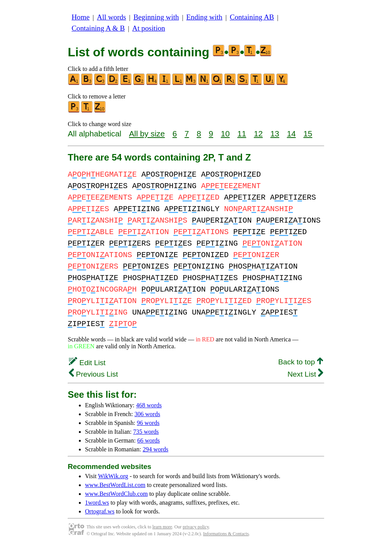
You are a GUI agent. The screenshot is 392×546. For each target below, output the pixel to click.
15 (308, 134)
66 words (148, 440)
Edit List (87, 363)
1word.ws (97, 503)
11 (242, 134)
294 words (156, 449)
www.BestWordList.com (115, 485)
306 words (147, 414)
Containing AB (252, 17)
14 (291, 134)
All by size (147, 134)
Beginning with (156, 17)
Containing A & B (98, 28)
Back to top (301, 362)
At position (149, 28)
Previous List (93, 374)
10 (225, 134)
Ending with (204, 17)
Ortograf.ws (100, 511)
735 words (146, 432)
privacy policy (196, 527)
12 (258, 134)
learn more (162, 527)
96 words (148, 423)
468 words (149, 405)
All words (111, 17)
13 (275, 134)
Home (81, 17)
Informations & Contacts (226, 534)
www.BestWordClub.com (116, 494)
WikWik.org (113, 476)
